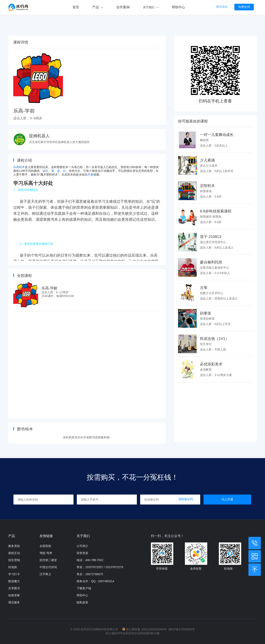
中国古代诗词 (48, 567)
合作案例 (123, 7)
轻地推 (13, 567)
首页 (76, 7)
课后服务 (14, 602)
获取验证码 (186, 499)
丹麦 (90, 175)
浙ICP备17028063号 (182, 629)
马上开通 (227, 499)
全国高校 (45, 546)
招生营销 (14, 560)
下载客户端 (84, 588)
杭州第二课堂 (48, 560)
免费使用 (244, 7)
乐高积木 (19, 167)
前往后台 (222, 7)
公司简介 (82, 546)
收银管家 (14, 595)
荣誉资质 (82, 553)
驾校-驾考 (46, 553)
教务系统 (14, 546)
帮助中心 (178, 7)
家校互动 (14, 553)
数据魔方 (14, 581)
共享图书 (14, 588)
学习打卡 (14, 574)
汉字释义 (45, 574)
